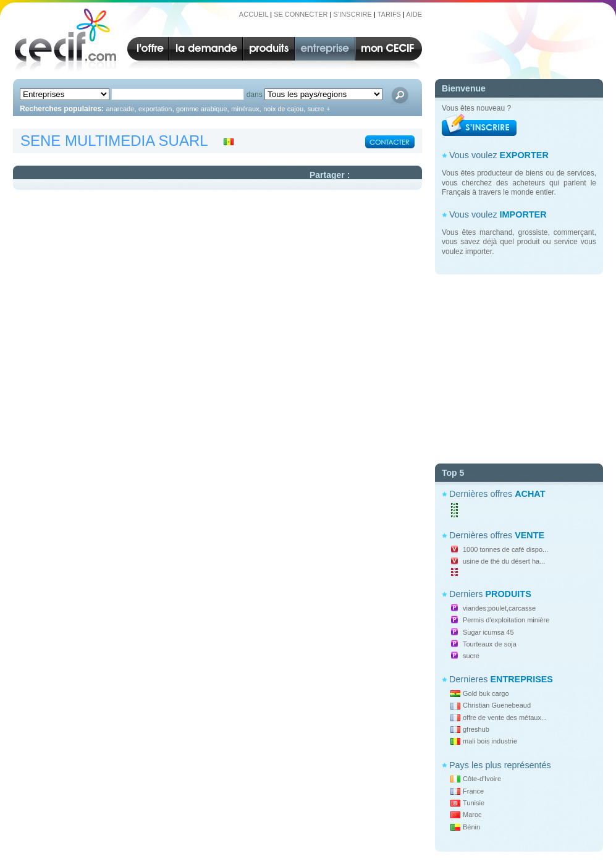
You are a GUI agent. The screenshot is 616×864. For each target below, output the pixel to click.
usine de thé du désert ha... (504, 561)
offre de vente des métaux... (505, 718)
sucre (471, 656)
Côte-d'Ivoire (482, 779)
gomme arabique (202, 109)
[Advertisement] (519, 364)
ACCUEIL (254, 14)
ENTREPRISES (521, 679)
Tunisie (474, 803)
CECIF (62, 40)
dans (255, 95)
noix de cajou (283, 109)
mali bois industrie (490, 741)
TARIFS (389, 14)
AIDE (414, 14)
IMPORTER (523, 214)
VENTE (530, 535)
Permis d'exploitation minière (506, 620)
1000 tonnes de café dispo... (505, 549)
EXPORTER (524, 155)
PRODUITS (508, 594)
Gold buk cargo (486, 693)
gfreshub (476, 729)
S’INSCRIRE (353, 14)
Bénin (471, 827)
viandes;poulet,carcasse (499, 608)
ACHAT (530, 494)
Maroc (472, 815)
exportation (155, 109)
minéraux (245, 109)
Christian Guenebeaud (497, 705)
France (473, 791)
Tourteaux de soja (490, 644)
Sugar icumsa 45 (488, 632)
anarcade (120, 109)
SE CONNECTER (301, 14)
